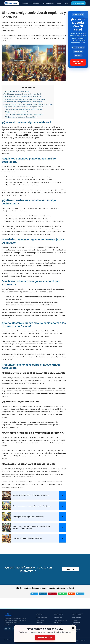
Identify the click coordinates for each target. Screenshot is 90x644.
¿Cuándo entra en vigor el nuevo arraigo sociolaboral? (24, 109)
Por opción (57, 625)
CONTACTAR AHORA (78, 62)
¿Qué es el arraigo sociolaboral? (17, 112)
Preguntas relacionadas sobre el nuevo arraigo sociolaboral (23, 107)
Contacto (74, 632)
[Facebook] (6, 629)
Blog (67, 3)
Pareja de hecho (76, 618)
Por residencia (58, 618)
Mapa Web (83, 641)
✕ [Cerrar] (73, 628)
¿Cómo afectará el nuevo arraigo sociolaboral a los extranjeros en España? (28, 104)
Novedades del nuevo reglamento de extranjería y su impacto (24, 99)
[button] (34, 594)
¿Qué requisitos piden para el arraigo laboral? (21, 117)
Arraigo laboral (40, 623)
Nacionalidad (36, 3)
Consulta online (78, 3)
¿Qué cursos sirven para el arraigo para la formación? (24, 114)
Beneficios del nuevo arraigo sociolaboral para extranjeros (23, 102)
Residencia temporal (42, 618)
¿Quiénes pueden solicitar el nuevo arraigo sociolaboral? (22, 97)
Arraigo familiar (40, 625)
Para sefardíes (58, 623)
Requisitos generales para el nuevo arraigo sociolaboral (22, 94)
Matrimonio (75, 620)
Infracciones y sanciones (76, 623)
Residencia (26, 3)
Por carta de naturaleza (60, 620)
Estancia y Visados (49, 3)
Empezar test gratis (45, 638)
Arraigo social (40, 620)
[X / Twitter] (13, 629)
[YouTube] (10, 629)
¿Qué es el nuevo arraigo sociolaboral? (16, 91)
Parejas (60, 3)
